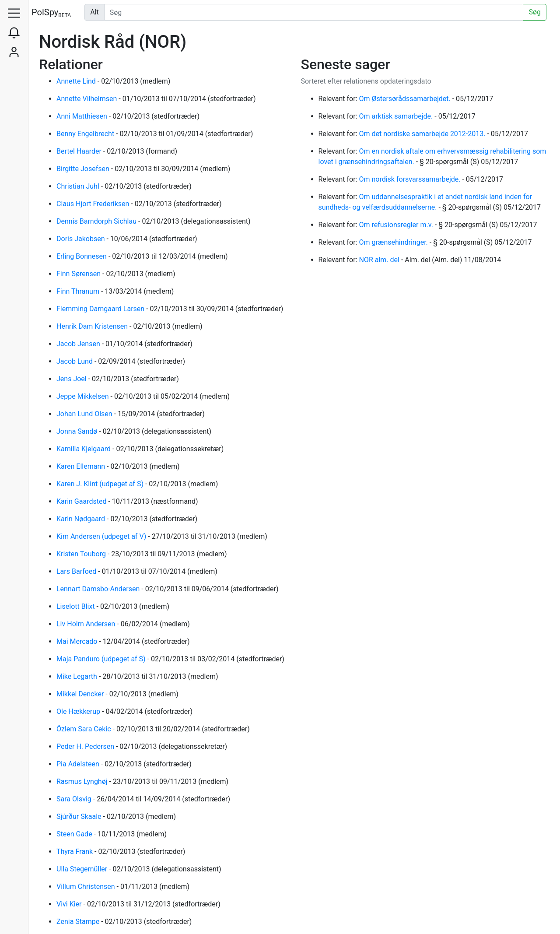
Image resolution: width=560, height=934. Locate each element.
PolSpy (51, 13)
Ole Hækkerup (79, 711)
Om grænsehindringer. (394, 242)
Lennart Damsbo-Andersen (99, 589)
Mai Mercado (78, 641)
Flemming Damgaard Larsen (101, 309)
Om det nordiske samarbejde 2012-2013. (423, 134)
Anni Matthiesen (83, 116)
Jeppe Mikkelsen (84, 396)
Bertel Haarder (80, 151)
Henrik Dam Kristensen (93, 326)
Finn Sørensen (79, 274)
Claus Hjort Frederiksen (94, 204)
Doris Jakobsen (81, 239)
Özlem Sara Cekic (85, 729)
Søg (535, 12)
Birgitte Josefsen (84, 169)
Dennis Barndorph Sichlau (97, 221)
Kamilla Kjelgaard (84, 449)
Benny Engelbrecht (86, 134)
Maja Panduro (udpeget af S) (102, 659)
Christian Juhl (79, 186)
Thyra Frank (75, 851)
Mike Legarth (78, 676)
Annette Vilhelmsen (87, 99)
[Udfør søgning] (314, 12)
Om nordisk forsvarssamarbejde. (410, 179)
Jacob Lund (75, 361)
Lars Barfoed (77, 571)
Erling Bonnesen (82, 256)
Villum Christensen (87, 887)
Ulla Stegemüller (83, 869)
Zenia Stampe (79, 922)
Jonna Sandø (78, 431)
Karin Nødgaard (82, 519)
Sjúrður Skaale (80, 816)
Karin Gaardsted (82, 501)
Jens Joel (72, 379)
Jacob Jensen (79, 344)
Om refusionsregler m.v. (397, 225)
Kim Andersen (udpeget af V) (102, 536)
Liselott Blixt (77, 606)
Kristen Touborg (82, 554)
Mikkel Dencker (81, 694)
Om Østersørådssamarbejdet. (405, 99)
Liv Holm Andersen (87, 624)
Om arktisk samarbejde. (397, 116)
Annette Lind (77, 81)
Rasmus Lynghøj (83, 781)
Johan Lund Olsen (85, 414)
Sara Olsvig (75, 799)
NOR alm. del (380, 260)
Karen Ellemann (82, 466)
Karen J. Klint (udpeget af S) (101, 484)
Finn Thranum (79, 291)
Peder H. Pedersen (86, 746)
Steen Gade (75, 834)
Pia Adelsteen (79, 764)
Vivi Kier (70, 904)
